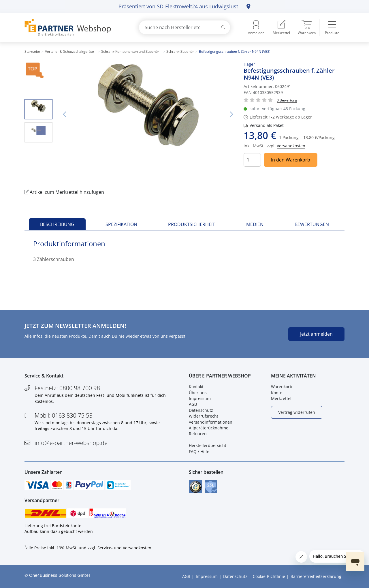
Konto (277, 393)
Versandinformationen (211, 422)
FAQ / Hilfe (199, 451)
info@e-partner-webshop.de (71, 443)
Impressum (200, 398)
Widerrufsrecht (204, 416)
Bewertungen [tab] (312, 224)
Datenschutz (201, 410)
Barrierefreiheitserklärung (316, 576)
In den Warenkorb (291, 160)
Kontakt (196, 387)
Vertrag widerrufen (297, 412)
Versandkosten (291, 146)
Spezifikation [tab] (121, 224)
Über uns (198, 393)
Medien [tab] (255, 224)
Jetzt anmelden (316, 334)
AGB (193, 404)
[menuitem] (281, 27)
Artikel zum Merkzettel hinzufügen (64, 192)
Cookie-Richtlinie (269, 576)
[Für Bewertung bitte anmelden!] (287, 100)
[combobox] (184, 27)
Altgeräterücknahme (209, 428)
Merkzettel (281, 398)
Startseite (32, 51)
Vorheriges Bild (65, 114)
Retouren (198, 434)
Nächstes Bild (231, 114)
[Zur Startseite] (75, 28)
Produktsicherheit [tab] (192, 224)
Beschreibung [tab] (57, 224)
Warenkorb (282, 387)
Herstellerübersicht (208, 445)
